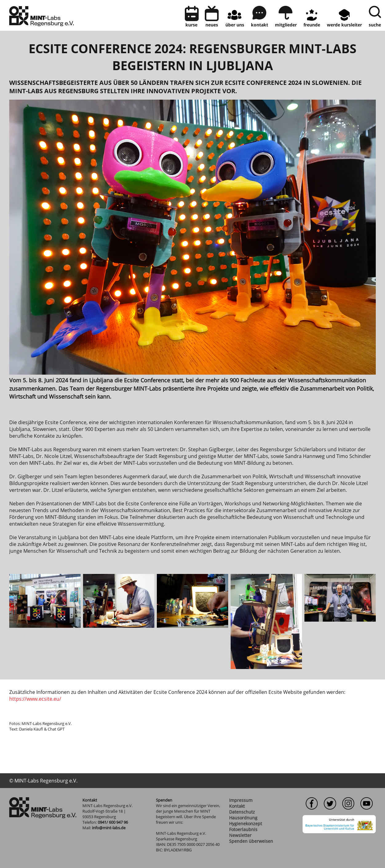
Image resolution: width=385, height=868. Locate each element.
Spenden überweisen (251, 841)
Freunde (312, 25)
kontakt (260, 25)
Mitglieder (286, 25)
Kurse (191, 25)
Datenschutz (242, 812)
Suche (375, 25)
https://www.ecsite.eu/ (35, 699)
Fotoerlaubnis (243, 829)
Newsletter (240, 835)
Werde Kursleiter (344, 25)
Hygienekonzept (246, 824)
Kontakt (237, 806)
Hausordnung (243, 818)
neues (212, 25)
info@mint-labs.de (109, 828)
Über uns (235, 25)
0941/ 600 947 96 (113, 822)
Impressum (241, 800)
